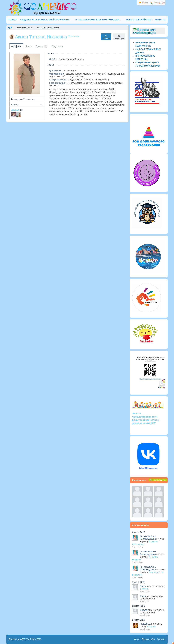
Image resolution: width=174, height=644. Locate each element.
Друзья (15, 110)
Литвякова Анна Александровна (148, 537)
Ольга (143, 586)
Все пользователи (158, 480)
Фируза (144, 610)
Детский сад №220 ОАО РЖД (22, 639)
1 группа (144, 589)
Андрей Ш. (145, 624)
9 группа (151, 626)
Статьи (27, 104)
